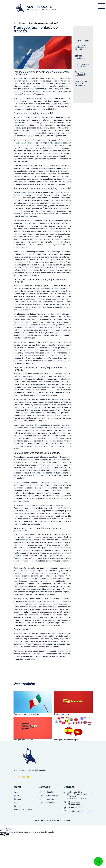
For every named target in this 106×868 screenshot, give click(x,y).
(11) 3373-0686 (74, 802)
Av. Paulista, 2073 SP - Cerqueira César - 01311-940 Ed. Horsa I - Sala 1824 (79, 795)
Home (16, 792)
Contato (17, 806)
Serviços (17, 799)
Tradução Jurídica (46, 799)
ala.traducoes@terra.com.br (77, 811)
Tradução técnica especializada (82, 65)
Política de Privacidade (23, 810)
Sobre (16, 795)
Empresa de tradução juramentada (80, 57)
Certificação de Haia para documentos (81, 83)
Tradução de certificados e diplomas (80, 47)
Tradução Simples (46, 792)
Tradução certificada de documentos (80, 74)
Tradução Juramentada (48, 795)
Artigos (22, 23)
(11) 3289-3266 (74, 804)
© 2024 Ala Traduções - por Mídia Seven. (53, 820)
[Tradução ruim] (6, 835)
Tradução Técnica (46, 803)
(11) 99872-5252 (74, 808)
